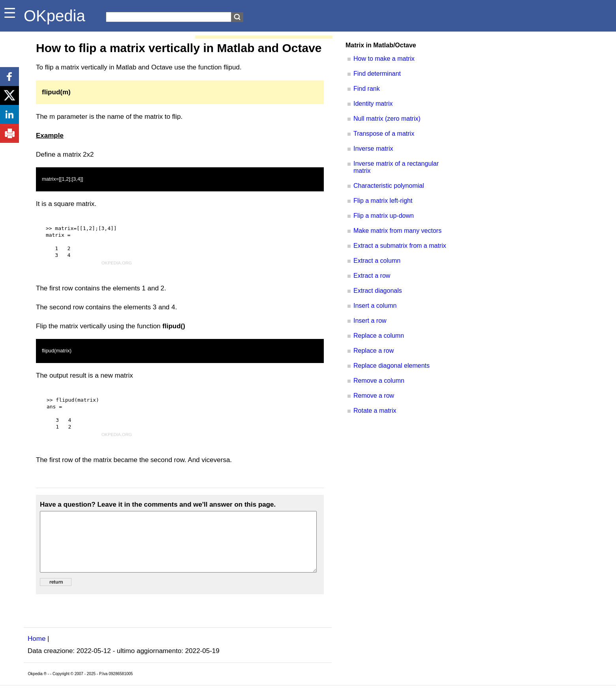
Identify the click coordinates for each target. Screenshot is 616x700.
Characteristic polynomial (389, 186)
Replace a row (374, 351)
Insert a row (370, 321)
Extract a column (377, 261)
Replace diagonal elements (392, 366)
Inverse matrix (373, 149)
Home (37, 650)
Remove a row (374, 396)
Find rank (367, 89)
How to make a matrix (384, 59)
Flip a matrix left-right (383, 201)
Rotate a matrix (375, 411)
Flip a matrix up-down (384, 216)
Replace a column (379, 336)
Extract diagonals (378, 291)
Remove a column (379, 381)
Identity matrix (373, 104)
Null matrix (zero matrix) (387, 119)
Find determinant (377, 74)
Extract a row (372, 276)
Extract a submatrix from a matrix (400, 246)
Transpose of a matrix (384, 134)
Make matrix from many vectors (397, 231)
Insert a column (375, 306)
